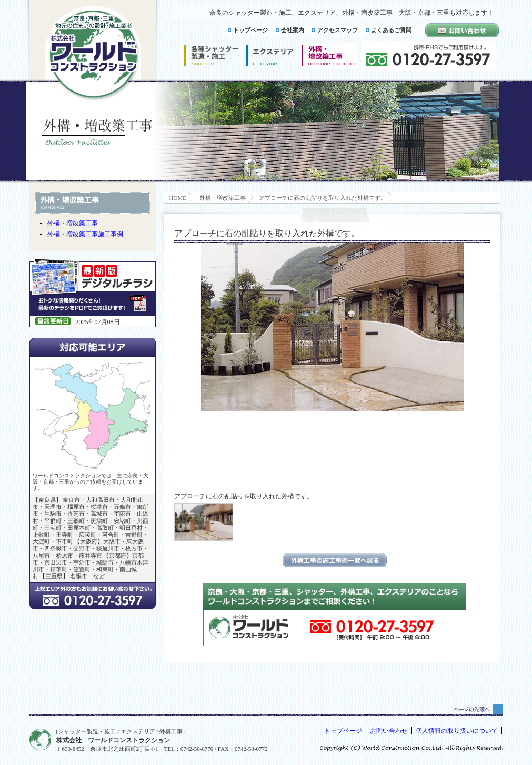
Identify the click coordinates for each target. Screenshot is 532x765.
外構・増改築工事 (223, 198)
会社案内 (293, 30)
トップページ (250, 30)
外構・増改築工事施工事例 (85, 234)
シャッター (211, 56)
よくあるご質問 (391, 30)
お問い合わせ (389, 731)
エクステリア (270, 56)
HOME (178, 198)
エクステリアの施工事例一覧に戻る (335, 560)
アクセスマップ (338, 30)
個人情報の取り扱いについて (457, 731)
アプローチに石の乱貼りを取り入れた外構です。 (323, 198)
